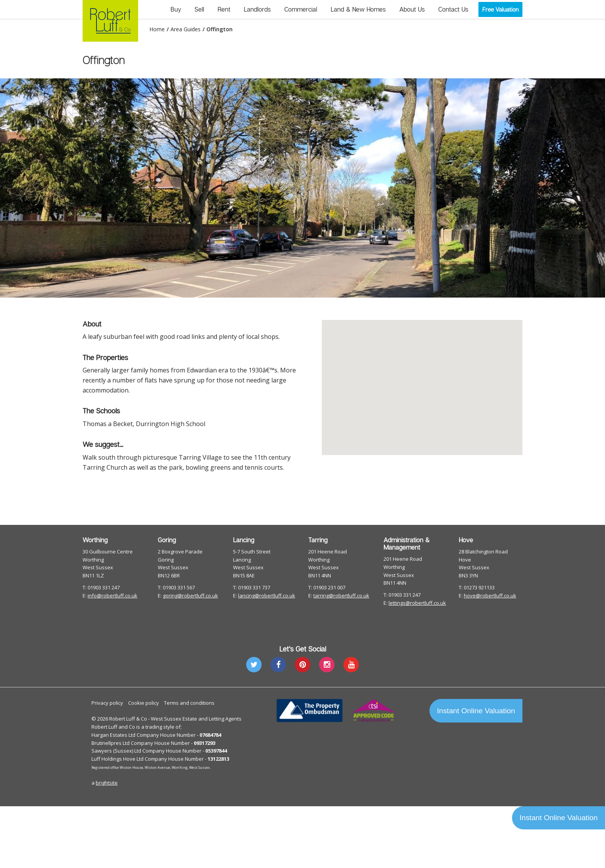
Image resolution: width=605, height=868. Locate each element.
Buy (176, 9)
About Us (412, 9)
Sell (199, 9)
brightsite (107, 783)
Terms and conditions (189, 703)
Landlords (257, 9)
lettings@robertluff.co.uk (417, 603)
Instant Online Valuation (476, 711)
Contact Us (453, 9)
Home (157, 29)
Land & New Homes (358, 9)
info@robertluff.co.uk (112, 596)
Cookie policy (144, 703)
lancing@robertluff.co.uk (267, 596)
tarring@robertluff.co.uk (341, 596)
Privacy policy (107, 703)
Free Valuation (500, 9)
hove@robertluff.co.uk (490, 596)
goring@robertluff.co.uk (190, 596)
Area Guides (186, 29)
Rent (224, 9)
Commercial (301, 9)
